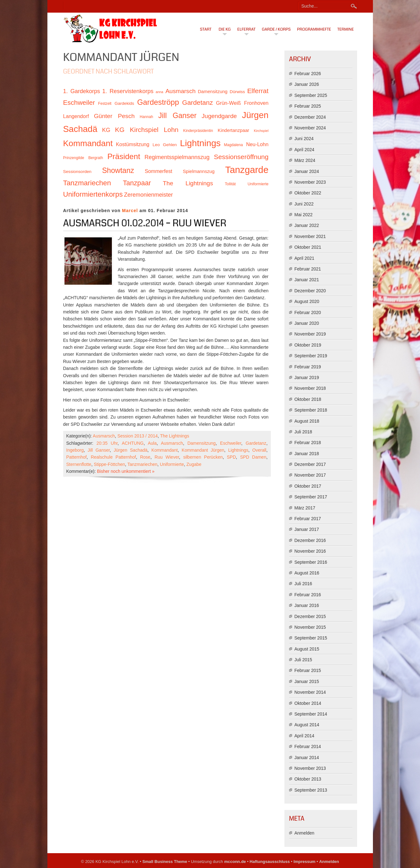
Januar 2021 (307, 280)
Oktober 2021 (308, 247)
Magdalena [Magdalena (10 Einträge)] (233, 145)
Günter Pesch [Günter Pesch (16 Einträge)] (114, 116)
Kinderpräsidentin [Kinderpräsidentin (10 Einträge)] (198, 131)
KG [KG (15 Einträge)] (106, 130)
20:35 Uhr (107, 443)
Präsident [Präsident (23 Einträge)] (124, 156)
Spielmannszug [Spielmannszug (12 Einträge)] (199, 171)
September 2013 (311, 790)
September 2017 (311, 497)
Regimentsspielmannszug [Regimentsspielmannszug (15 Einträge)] (177, 157)
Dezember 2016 (310, 540)
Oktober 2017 (308, 486)
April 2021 (304, 258)
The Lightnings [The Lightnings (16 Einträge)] (188, 183)
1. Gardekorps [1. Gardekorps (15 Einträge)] (82, 91)
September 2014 (311, 714)
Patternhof (77, 457)
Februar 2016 (308, 595)
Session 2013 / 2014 (137, 436)
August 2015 (307, 649)
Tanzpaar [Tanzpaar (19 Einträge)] (137, 183)
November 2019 (310, 334)
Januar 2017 (307, 529)
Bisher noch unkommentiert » (126, 471)
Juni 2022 (304, 204)
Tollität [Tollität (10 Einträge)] (230, 184)
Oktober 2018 (308, 399)
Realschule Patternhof (113, 457)
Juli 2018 (303, 432)
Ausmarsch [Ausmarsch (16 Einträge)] (180, 91)
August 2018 (307, 421)
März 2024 (305, 160)
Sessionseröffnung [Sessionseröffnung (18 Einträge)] (241, 157)
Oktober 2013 (308, 779)
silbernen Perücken (203, 457)
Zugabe (194, 464)
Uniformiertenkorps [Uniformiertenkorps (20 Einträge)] (93, 194)
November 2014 (310, 692)
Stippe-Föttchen (110, 464)
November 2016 (310, 551)
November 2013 (310, 768)
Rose (145, 457)
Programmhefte (314, 29)
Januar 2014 (307, 758)
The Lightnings (175, 436)
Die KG (225, 29)
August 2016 (307, 573)
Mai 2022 (304, 215)
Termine (346, 29)
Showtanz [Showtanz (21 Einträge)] (118, 170)
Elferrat (247, 29)
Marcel (130, 211)
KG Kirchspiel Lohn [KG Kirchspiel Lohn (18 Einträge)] (147, 130)
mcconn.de (235, 862)
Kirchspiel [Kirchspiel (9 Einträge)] (261, 131)
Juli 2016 (303, 584)
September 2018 (311, 410)
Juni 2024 (304, 139)
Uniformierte (172, 464)
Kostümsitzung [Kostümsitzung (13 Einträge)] (133, 144)
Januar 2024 (307, 171)
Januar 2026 (307, 84)
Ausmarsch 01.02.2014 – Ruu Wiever (145, 223)
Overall (259, 450)
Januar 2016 (307, 605)
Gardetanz (256, 443)
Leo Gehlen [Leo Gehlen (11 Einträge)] (165, 145)
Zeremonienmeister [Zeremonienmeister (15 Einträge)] (148, 195)
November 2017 (310, 475)
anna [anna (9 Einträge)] (160, 92)
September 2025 (311, 95)
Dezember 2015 (310, 616)
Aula (152, 443)
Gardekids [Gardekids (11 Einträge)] (124, 103)
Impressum (304, 862)
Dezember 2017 (310, 464)
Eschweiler (231, 443)
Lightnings (238, 450)
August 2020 (307, 301)
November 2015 (310, 627)
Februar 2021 (308, 269)
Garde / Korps (276, 29)
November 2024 (310, 128)
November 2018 (310, 388)
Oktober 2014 (308, 703)
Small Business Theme (165, 862)
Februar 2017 (308, 519)
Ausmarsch (104, 436)
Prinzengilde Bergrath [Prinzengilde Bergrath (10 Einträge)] (83, 158)
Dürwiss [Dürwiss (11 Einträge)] (237, 92)
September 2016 (311, 562)
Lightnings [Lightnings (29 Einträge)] (201, 143)
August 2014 (307, 725)
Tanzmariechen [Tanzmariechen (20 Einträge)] (87, 183)
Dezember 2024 (310, 117)
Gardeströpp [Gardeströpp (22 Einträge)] (158, 102)
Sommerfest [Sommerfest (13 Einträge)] (158, 171)
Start (206, 29)
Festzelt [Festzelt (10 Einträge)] (105, 104)
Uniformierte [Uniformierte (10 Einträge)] (258, 184)
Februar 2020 (308, 312)
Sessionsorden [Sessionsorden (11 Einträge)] (77, 172)
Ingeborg (75, 450)
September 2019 (311, 356)
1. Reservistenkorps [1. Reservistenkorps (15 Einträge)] (128, 91)
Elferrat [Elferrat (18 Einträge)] (258, 91)
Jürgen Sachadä (131, 450)
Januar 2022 (307, 225)
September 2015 (311, 638)
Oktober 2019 (308, 345)
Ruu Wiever (167, 457)
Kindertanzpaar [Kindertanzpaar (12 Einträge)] (234, 130)
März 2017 (305, 508)
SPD (231, 457)
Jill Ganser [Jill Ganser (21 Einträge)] (177, 116)
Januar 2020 (307, 323)
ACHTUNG (133, 443)
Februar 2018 (308, 443)
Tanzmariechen (142, 464)
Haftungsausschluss (270, 862)
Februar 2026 (308, 74)
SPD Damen (253, 457)
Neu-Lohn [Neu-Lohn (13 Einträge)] (257, 144)
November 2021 (310, 236)
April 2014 (304, 736)
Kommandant (164, 450)
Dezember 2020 (310, 291)
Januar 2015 (307, 681)
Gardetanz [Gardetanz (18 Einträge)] (198, 102)
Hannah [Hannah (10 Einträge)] (146, 117)
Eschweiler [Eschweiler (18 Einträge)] (79, 102)
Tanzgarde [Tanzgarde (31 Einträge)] (247, 170)
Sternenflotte (79, 464)
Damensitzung (202, 443)
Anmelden (304, 833)
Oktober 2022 (308, 193)
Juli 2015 (303, 660)
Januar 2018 (307, 454)
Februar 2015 (308, 670)
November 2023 (310, 182)
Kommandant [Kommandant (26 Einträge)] (88, 143)
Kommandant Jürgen (203, 450)
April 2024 (304, 150)
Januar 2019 (307, 378)
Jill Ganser (99, 450)
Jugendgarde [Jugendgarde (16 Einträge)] (219, 116)
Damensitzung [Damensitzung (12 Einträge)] (213, 92)
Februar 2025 (308, 106)
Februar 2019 (308, 367)
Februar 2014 (308, 746)
